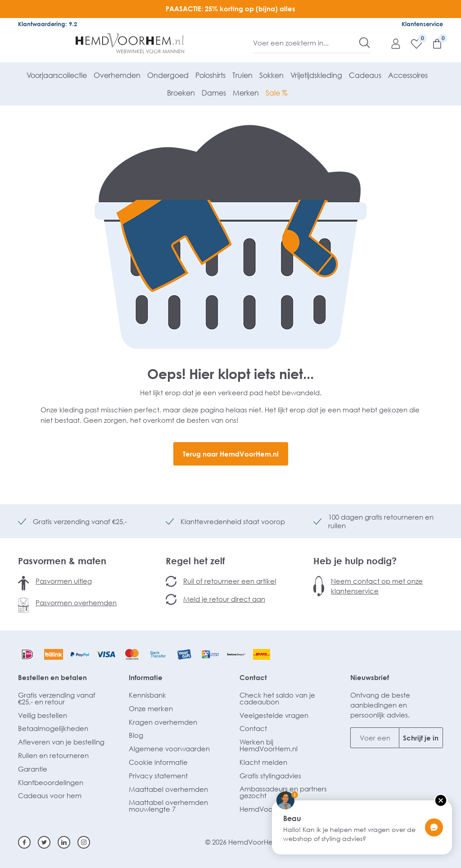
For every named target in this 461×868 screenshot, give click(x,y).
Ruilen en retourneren (53, 755)
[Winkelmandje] (433, 43)
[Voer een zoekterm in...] (306, 43)
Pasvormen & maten (62, 561)
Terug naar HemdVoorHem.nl (231, 454)
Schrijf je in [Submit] (421, 738)
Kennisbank (147, 695)
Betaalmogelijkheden (53, 728)
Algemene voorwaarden (169, 749)
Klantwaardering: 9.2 (47, 24)
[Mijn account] (391, 43)
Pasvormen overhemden (76, 603)
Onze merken (151, 708)
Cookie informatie (158, 762)
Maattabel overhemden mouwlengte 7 (168, 806)
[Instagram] (84, 842)
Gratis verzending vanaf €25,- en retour (57, 698)
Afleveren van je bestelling (61, 742)
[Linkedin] (64, 842)
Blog (136, 735)
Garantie (33, 769)
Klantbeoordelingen (51, 782)
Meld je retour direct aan (224, 599)
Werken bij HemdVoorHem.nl (269, 745)
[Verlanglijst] (412, 43)
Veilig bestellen (43, 715)
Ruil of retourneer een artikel (230, 581)
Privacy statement (158, 776)
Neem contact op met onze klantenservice (377, 586)
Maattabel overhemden (168, 789)
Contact (253, 677)
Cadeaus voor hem (50, 795)
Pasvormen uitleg (64, 581)
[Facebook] (24, 842)
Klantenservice (422, 24)
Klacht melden (263, 762)
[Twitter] (44, 842)
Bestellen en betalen (52, 677)
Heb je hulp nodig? (355, 561)
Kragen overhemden (163, 722)
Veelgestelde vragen (274, 715)
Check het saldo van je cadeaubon (277, 698)
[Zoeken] (365, 43)
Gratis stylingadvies (270, 776)
